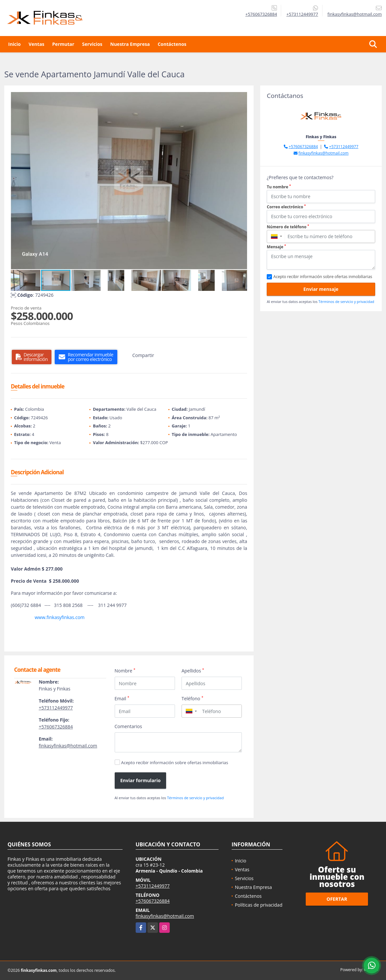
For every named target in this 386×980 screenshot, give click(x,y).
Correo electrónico (286, 207)
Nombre (125, 670)
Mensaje (276, 247)
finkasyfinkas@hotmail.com (68, 746)
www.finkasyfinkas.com (60, 617)
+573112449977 (302, 14)
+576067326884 (261, 14)
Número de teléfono (288, 227)
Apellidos (193, 670)
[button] (241, 98)
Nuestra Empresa (130, 44)
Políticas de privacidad (259, 905)
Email (122, 698)
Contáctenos (172, 44)
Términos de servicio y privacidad (195, 798)
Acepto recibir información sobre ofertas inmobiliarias (175, 763)
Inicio (14, 44)
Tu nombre (279, 187)
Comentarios (128, 726)
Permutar (63, 44)
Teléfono (193, 698)
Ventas (36, 44)
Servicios (92, 44)
